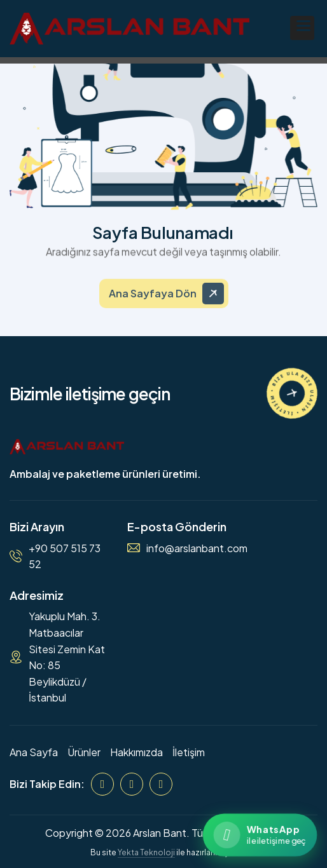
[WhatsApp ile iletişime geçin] (260, 835)
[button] (302, 28)
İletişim (189, 752)
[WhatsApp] (161, 784)
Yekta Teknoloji (146, 852)
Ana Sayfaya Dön (153, 300)
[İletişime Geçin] (292, 393)
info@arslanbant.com (197, 548)
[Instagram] (132, 784)
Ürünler (84, 752)
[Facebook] (102, 784)
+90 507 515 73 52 (65, 556)
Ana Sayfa (34, 752)
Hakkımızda (136, 752)
